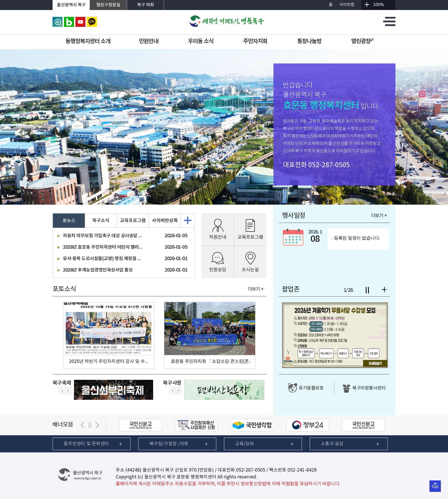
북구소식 (101, 221)
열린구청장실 (108, 5)
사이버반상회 (165, 221)
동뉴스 (69, 221)
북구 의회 (146, 5)
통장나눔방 (309, 41)
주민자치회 (255, 41)
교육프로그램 (133, 221)
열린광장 (363, 41)
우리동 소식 (201, 41)
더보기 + (256, 289)
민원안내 (149, 41)
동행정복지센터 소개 (88, 41)
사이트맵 (347, 5)
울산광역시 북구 (71, 5)
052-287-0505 (329, 165)
